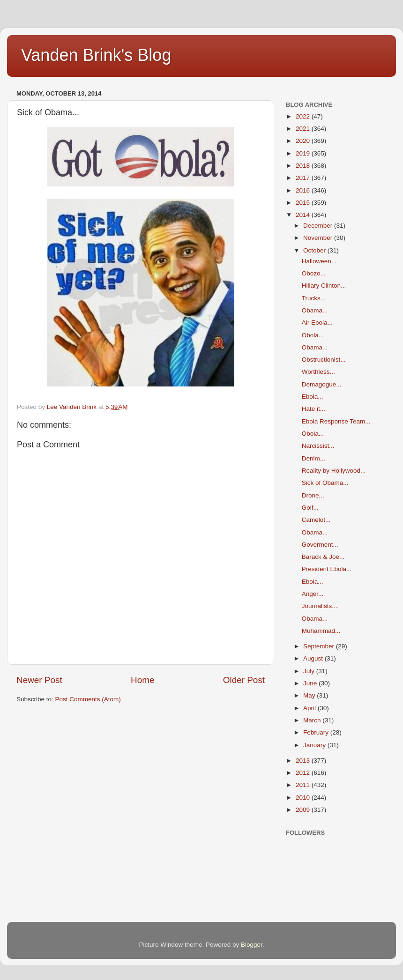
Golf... (310, 508)
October (315, 250)
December (319, 226)
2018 (304, 166)
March (313, 720)
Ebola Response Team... (336, 421)
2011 (304, 785)
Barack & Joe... (323, 557)
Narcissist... (318, 446)
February (317, 732)
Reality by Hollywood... (334, 471)
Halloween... (319, 261)
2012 (304, 773)
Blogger (252, 945)
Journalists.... (321, 606)
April (310, 708)
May (310, 695)
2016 (304, 190)
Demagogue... (322, 384)
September (320, 646)
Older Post (244, 680)
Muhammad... (321, 631)
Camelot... (316, 520)
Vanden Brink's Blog (96, 55)
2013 (304, 761)
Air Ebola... (317, 323)
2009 (304, 810)
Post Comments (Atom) (88, 699)
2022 (304, 116)
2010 (304, 798)
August (314, 658)
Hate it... (313, 409)
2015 (304, 203)
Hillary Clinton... (324, 286)
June (311, 683)
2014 (304, 215)
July (310, 671)
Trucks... (314, 298)
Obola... (313, 335)
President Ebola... (327, 569)
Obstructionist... (324, 360)
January (315, 745)
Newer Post (39, 680)
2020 (304, 141)
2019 (304, 153)
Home (142, 680)
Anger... (313, 594)
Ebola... (313, 397)
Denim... (313, 458)
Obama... (315, 310)
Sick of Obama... (325, 483)
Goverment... (320, 545)
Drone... (313, 495)
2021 (304, 129)
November (319, 238)
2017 (304, 178)
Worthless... (318, 372)
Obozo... (314, 273)
